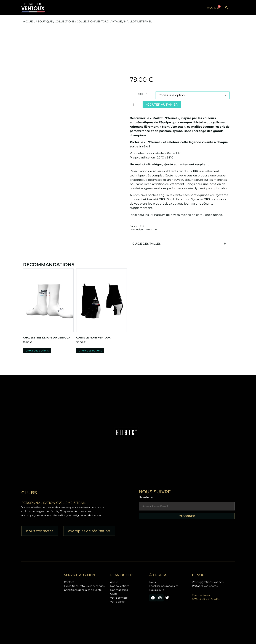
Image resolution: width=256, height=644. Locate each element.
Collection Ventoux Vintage (99, 21)
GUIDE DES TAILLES (147, 244)
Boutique (45, 21)
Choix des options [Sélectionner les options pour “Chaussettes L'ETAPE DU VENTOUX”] (37, 351)
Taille (143, 94)
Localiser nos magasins (164, 586)
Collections (65, 21)
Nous (153, 582)
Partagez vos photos (205, 586)
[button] (226, 8)
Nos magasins (119, 590)
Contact (69, 582)
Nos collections (120, 586)
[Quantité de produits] (135, 105)
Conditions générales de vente (83, 590)
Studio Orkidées (212, 599)
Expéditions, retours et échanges (84, 586)
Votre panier (118, 602)
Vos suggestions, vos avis (208, 582)
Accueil (29, 21)
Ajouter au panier (162, 105)
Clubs (114, 594)
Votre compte (119, 598)
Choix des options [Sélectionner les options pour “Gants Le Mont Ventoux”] (90, 351)
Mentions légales (201, 595)
